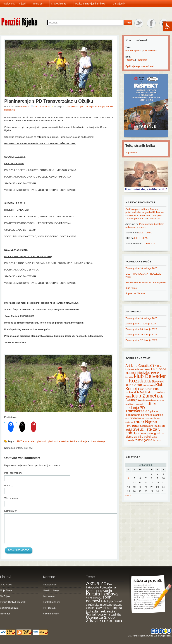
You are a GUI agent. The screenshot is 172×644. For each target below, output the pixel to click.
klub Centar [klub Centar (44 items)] (134, 385)
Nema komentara (42, 107)
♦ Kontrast (142, 60)
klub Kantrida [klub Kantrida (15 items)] (149, 385)
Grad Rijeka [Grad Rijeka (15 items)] (145, 369)
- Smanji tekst (150, 50)
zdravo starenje (97, 441)
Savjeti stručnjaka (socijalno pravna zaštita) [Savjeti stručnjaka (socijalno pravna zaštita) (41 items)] (104, 605)
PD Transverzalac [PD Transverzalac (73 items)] (137, 410)
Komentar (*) (11, 511)
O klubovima (154, 218)
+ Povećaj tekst (133, 50)
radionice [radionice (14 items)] (129, 422)
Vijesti (24, 5)
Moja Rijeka (6, 590)
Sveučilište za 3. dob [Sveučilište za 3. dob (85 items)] (144, 431)
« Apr (128, 495)
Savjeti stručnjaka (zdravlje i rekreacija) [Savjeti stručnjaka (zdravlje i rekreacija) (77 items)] (104, 610)
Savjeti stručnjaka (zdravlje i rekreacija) (86, 107)
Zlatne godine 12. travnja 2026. (141, 340)
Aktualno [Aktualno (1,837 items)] (96, 583)
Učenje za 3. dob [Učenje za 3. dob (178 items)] (100, 617)
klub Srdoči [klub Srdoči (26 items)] (140, 392)
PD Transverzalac (26, 441)
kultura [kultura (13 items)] (161, 400)
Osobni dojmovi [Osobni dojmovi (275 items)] (99, 599)
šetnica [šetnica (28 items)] (157, 440)
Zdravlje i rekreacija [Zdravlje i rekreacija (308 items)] (104, 621)
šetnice (74, 441)
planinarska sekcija (58, 441)
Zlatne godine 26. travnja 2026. (141, 329)
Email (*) (9, 486)
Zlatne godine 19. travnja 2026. (141, 335)
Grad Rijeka (6, 585)
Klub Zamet (131, 288)
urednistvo (24, 107)
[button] (167, 26)
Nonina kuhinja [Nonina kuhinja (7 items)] (92, 598)
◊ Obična (130, 60)
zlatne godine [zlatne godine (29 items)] (144, 440)
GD (129, 636)
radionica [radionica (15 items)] (155, 418)
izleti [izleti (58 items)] (147, 373)
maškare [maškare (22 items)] (130, 404)
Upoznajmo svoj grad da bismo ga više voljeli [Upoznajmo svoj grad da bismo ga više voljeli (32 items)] (145, 435)
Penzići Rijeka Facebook (13, 602)
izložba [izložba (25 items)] (155, 373)
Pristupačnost (50, 585)
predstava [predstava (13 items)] (146, 418)
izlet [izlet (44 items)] (140, 373)
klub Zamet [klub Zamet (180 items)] (144, 396)
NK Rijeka (5, 596)
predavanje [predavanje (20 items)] (136, 418)
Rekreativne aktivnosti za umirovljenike (145, 282)
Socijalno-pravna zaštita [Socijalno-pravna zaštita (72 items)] (103, 614)
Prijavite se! (131, 153)
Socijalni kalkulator (10, 608)
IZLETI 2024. (145, 233)
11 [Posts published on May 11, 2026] (128, 483)
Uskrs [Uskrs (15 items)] (155, 437)
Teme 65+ (40, 5)
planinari (41, 441)
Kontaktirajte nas (52, 602)
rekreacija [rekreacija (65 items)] (133, 425)
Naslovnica (9, 4)
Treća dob (5, 614)
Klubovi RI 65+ (61, 5)
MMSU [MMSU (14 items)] (139, 404)
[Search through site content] (85, 23)
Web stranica (11, 498)
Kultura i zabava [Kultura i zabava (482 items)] (102, 594)
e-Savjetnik (119, 4)
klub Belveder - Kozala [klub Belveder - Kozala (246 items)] (146, 378)
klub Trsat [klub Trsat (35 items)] (154, 392)
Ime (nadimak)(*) (13, 473)
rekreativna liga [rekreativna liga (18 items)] (150, 426)
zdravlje (83, 441)
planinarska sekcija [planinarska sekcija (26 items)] (152, 415)
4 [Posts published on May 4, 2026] (129, 478)
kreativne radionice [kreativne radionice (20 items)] (148, 400)
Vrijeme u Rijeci (51, 614)
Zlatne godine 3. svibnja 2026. (141, 324)
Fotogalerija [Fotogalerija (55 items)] (108, 587)
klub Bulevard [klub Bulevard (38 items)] (155, 381)
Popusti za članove (135, 293)
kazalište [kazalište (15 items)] (129, 377)
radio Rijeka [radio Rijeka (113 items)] (146, 421)
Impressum (49, 596)
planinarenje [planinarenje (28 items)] (133, 415)
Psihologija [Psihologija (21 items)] (107, 601)
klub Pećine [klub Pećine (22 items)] (146, 389)
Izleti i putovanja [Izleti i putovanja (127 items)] (99, 591)
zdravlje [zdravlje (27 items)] (130, 440)
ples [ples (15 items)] (127, 418)
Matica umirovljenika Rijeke (92, 5)
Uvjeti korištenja (51, 590)
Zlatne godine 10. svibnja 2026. (142, 268)
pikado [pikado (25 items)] (154, 411)
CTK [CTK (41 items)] (153, 366)
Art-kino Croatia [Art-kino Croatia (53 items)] (138, 366)
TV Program (49, 608)
